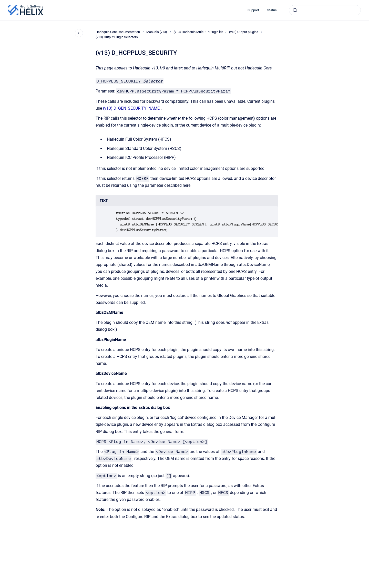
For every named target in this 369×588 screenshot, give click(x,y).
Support (253, 10)
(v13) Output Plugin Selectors (117, 37)
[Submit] (295, 10)
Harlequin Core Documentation (118, 32)
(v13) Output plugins (244, 32)
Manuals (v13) (157, 32)
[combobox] (325, 10)
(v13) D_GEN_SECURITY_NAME (131, 108)
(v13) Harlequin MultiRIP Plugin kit (198, 32)
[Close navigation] (79, 33)
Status (272, 10)
